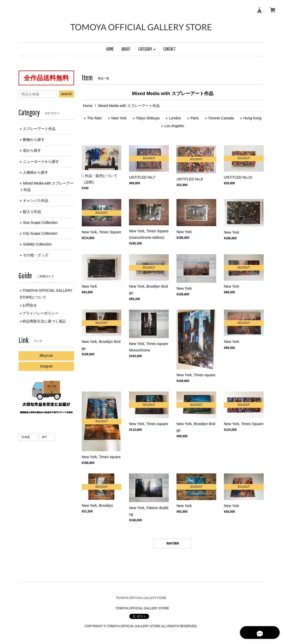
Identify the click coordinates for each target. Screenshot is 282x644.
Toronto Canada (221, 118)
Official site (46, 356)
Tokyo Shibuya (148, 118)
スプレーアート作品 (39, 129)
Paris (195, 118)
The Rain (95, 118)
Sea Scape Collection (40, 223)
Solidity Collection (37, 244)
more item (173, 543)
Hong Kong (252, 118)
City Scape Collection (40, 233)
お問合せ (30, 305)
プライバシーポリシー (41, 313)
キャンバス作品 (36, 201)
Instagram (46, 366)
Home (88, 106)
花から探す (32, 150)
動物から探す (34, 140)
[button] (147, 49)
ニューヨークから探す (41, 162)
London (175, 118)
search (66, 94)
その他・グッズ (36, 255)
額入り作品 (32, 212)
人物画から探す (36, 172)
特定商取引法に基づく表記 (44, 321)
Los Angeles (174, 126)
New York (119, 118)
